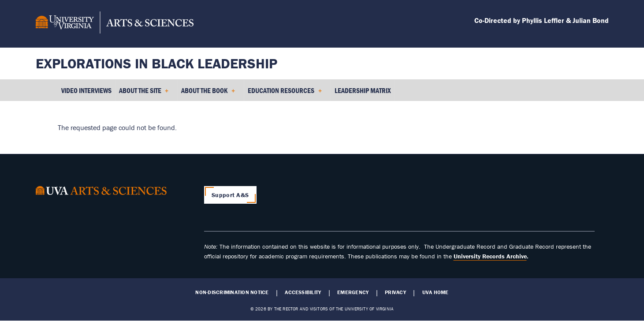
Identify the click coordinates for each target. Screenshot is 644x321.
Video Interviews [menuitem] (86, 90)
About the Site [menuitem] (144, 93)
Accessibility (303, 292)
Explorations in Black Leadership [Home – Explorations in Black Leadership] (156, 63)
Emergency (353, 292)
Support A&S (230, 195)
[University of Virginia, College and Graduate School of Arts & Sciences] (115, 24)
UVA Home (436, 292)
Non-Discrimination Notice (232, 292)
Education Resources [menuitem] (285, 93)
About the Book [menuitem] (208, 93)
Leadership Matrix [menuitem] (363, 90)
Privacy (395, 292)
